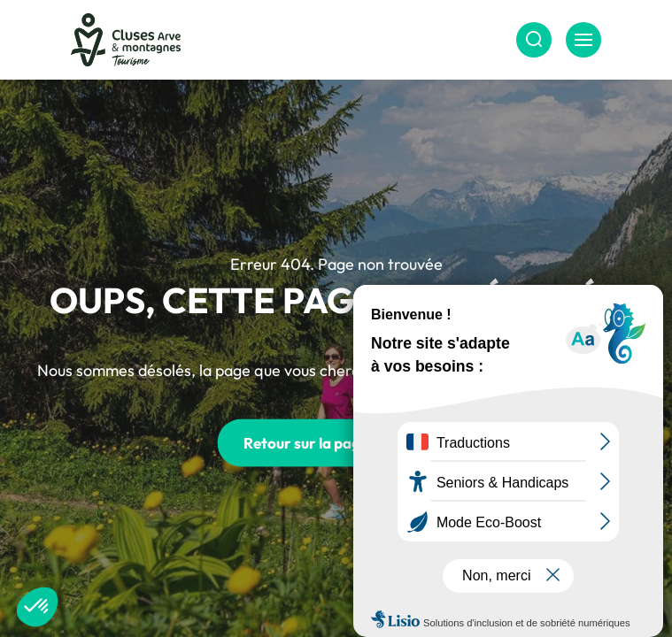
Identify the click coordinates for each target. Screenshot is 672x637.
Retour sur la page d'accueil (336, 443)
